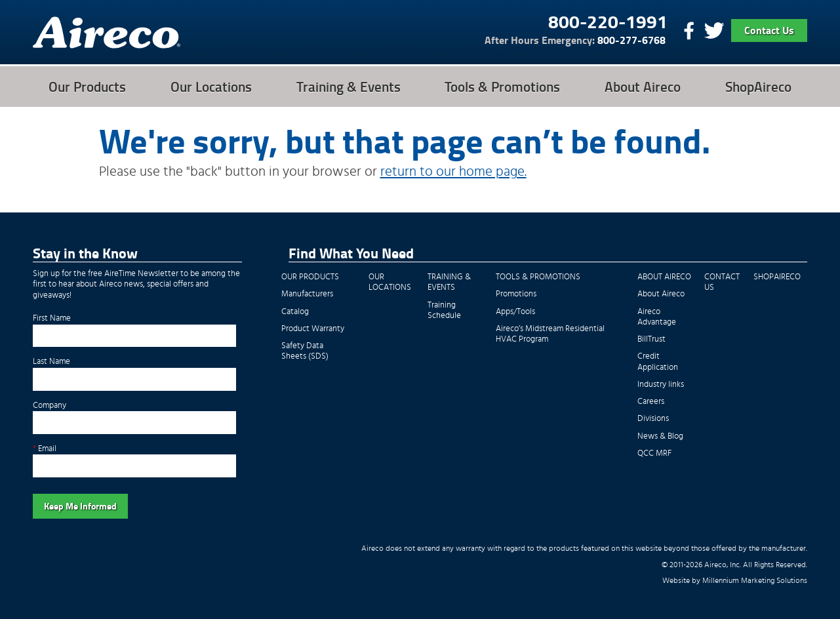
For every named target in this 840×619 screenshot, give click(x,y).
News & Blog (660, 436)
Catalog (295, 312)
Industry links (661, 385)
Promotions (516, 294)
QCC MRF (654, 453)
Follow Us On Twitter (713, 30)
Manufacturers (307, 294)
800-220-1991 (608, 21)
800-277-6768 (575, 40)
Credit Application (658, 362)
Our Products (87, 87)
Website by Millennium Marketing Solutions (735, 581)
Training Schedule (444, 310)
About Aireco (643, 87)
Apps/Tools (515, 312)
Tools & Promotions (502, 87)
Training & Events (349, 87)
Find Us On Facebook (687, 30)
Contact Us (769, 30)
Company (50, 406)
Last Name (51, 362)
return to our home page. (453, 171)
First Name (52, 318)
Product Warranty (313, 329)
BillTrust (651, 339)
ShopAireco (758, 87)
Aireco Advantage (657, 317)
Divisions (653, 419)
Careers (651, 402)
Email (45, 449)
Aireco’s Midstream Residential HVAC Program (550, 334)
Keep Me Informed (80, 506)
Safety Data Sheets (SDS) (305, 351)
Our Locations (211, 87)
